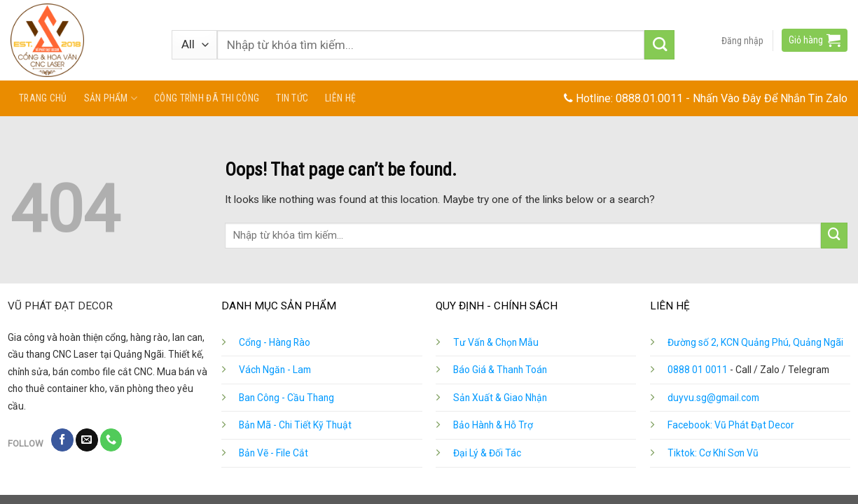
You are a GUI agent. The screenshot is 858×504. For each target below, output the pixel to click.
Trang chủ (43, 98)
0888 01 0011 (698, 370)
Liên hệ (340, 98)
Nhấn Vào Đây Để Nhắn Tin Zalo (770, 98)
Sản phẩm (111, 98)
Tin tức (292, 98)
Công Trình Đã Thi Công (207, 98)
